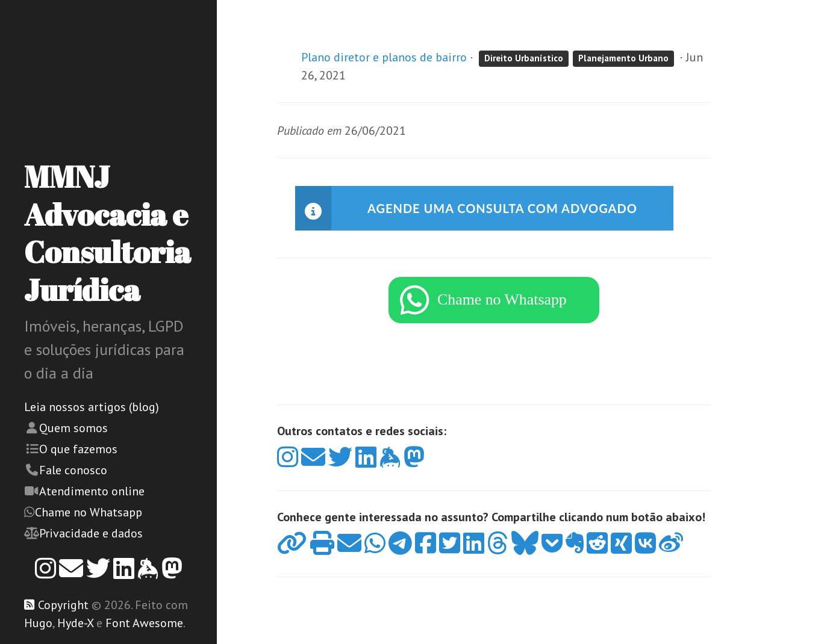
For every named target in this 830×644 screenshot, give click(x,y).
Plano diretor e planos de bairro (384, 57)
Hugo (38, 623)
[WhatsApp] (494, 306)
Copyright (63, 605)
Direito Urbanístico (524, 58)
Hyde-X (75, 623)
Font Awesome (144, 623)
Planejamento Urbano (623, 58)
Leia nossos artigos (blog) (92, 407)
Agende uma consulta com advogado (502, 208)
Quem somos (73, 428)
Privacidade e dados (91, 533)
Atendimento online (92, 491)
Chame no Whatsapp (89, 512)
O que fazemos (78, 449)
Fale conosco (73, 470)
